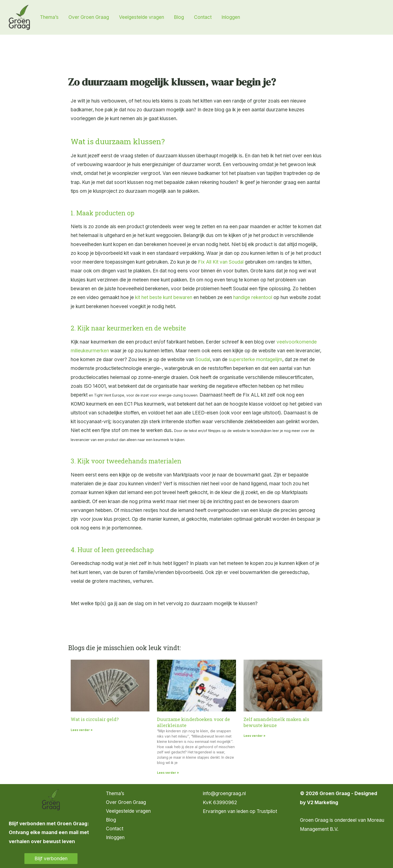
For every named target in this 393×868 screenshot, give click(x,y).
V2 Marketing (323, 803)
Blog (111, 820)
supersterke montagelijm (256, 359)
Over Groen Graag (126, 803)
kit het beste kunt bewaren (164, 297)
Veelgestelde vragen (128, 811)
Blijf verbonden (51, 859)
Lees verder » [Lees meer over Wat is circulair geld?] (82, 730)
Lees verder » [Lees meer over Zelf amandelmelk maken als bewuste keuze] (254, 736)
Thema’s (115, 793)
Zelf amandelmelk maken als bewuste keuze (276, 722)
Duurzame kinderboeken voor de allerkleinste (193, 722)
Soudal (203, 359)
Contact (115, 829)
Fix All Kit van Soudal (221, 262)
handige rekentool (253, 297)
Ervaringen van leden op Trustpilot (240, 811)
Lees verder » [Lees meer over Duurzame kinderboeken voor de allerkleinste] (168, 773)
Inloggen (115, 838)
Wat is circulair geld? (95, 719)
